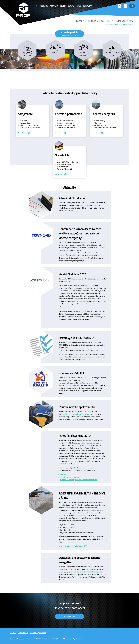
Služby (63, 6)
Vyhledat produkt (70, 34)
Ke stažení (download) (38, 633)
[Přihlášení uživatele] (120, 6)
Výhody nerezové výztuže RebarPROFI (73, 546)
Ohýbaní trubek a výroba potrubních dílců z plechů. (79, 480)
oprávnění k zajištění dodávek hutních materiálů (86, 572)
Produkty (44, 6)
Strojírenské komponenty (70, 477)
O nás (79, 6)
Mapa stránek (23, 633)
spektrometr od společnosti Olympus (76, 414)
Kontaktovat (70, 616)
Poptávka (54, 6)
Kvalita (71, 6)
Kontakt (13, 633)
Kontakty (87, 6)
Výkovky (63, 475)
